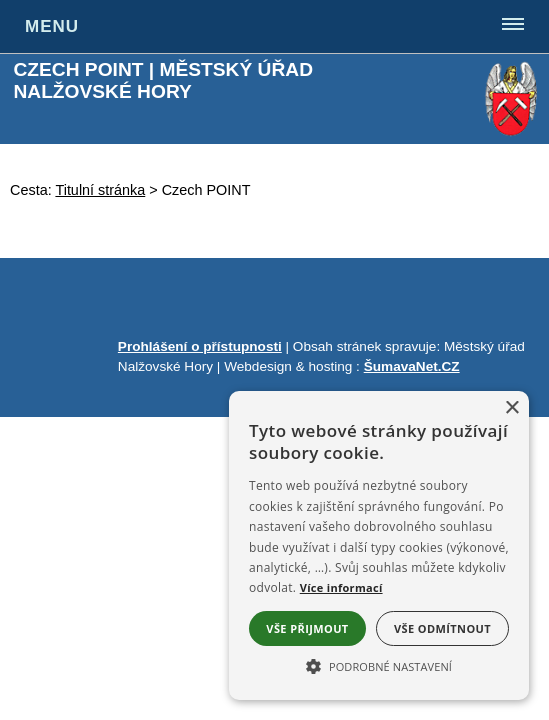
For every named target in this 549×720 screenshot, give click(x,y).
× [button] (511, 408)
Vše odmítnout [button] (442, 628)
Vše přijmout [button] (307, 628)
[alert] (379, 545)
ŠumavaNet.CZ (412, 366)
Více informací (341, 587)
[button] (379, 665)
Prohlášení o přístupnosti (200, 346)
